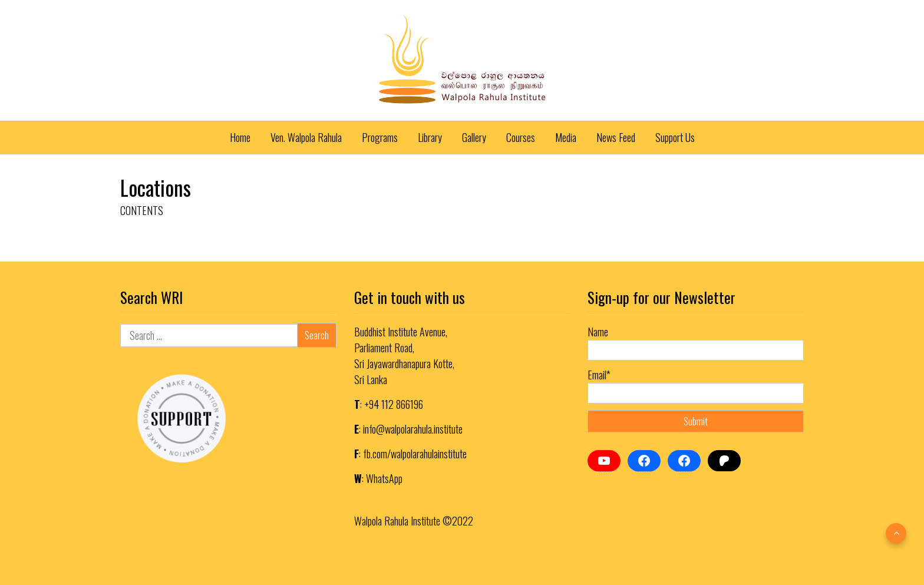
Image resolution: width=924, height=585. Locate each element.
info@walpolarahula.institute (413, 429)
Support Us (675, 137)
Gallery (474, 137)
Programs (380, 137)
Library (430, 137)
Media (566, 137)
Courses (521, 137)
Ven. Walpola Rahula (306, 137)
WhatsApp (384, 478)
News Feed (616, 137)
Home (240, 137)
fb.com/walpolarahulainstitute (415, 454)
